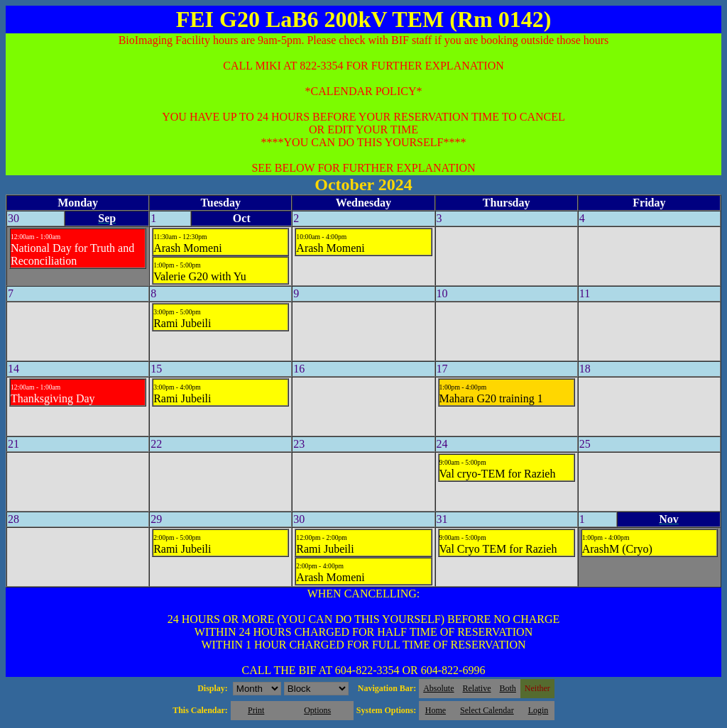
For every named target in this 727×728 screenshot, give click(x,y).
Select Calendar (487, 710)
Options (317, 710)
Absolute (438, 688)
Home (436, 710)
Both (508, 688)
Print (256, 710)
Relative (477, 688)
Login (539, 710)
